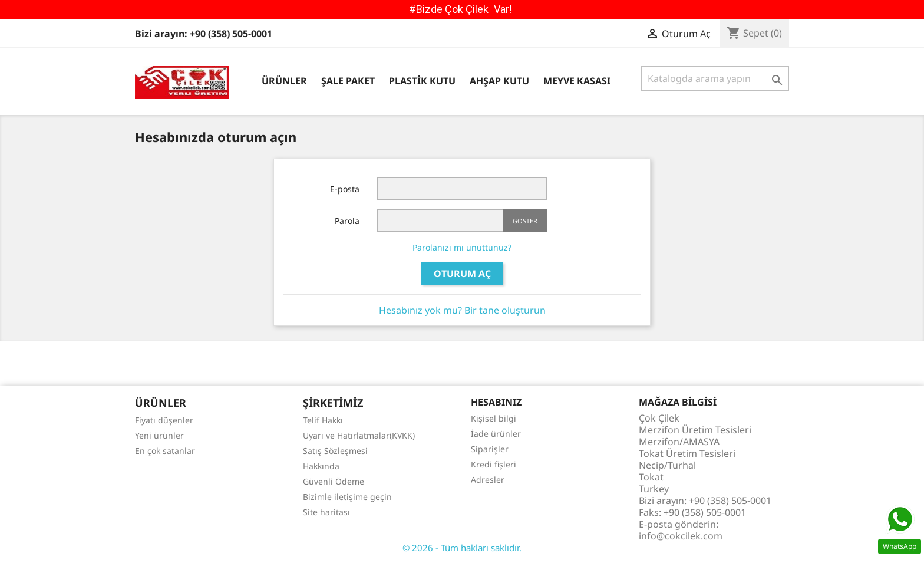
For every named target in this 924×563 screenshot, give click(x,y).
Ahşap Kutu (499, 81)
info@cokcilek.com (681, 536)
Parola (347, 221)
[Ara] (715, 78)
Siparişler (490, 449)
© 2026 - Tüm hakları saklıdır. (462, 548)
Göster (525, 221)
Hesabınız (496, 402)
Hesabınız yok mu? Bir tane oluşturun (462, 310)
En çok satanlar (165, 451)
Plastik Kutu (422, 81)
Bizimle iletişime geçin (347, 497)
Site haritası (326, 512)
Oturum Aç (462, 274)
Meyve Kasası (577, 81)
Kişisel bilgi (494, 418)
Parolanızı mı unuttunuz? (462, 247)
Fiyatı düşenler (164, 420)
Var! (503, 9)
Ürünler (284, 81)
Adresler (488, 480)
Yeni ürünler (159, 435)
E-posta (345, 189)
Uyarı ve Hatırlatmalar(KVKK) (359, 435)
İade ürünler (496, 434)
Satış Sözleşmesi (335, 451)
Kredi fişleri (494, 464)
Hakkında (321, 466)
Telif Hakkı (323, 420)
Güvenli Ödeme (334, 481)
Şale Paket (348, 81)
